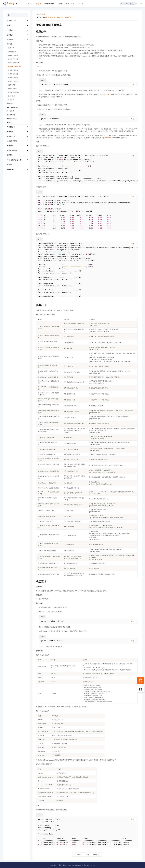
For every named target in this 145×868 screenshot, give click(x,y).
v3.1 (55, 17)
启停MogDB (12, 52)
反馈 (141, 681)
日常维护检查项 (13, 59)
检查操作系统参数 (14, 63)
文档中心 (29, 4)
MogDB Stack (49, 4)
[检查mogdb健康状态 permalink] (34, 25)
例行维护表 (12, 85)
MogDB (38, 4)
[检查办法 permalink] (34, 31)
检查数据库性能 (13, 70)
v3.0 (43, 14)
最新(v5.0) (49, 17)
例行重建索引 (12, 89)
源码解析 (10, 155)
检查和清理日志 (13, 74)
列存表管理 (10, 111)
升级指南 (10, 123)
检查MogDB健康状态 (15, 66)
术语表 (9, 164)
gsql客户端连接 (13, 55)
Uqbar (60, 4)
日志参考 (11, 100)
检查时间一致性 (13, 78)
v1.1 (69, 17)
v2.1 (62, 17)
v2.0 (66, 17)
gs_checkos (107, 138)
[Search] (129, 4)
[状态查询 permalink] (34, 581)
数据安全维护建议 (14, 92)
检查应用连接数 (13, 81)
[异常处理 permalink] (34, 305)
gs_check (107, 94)
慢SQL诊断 (12, 96)
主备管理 (10, 103)
